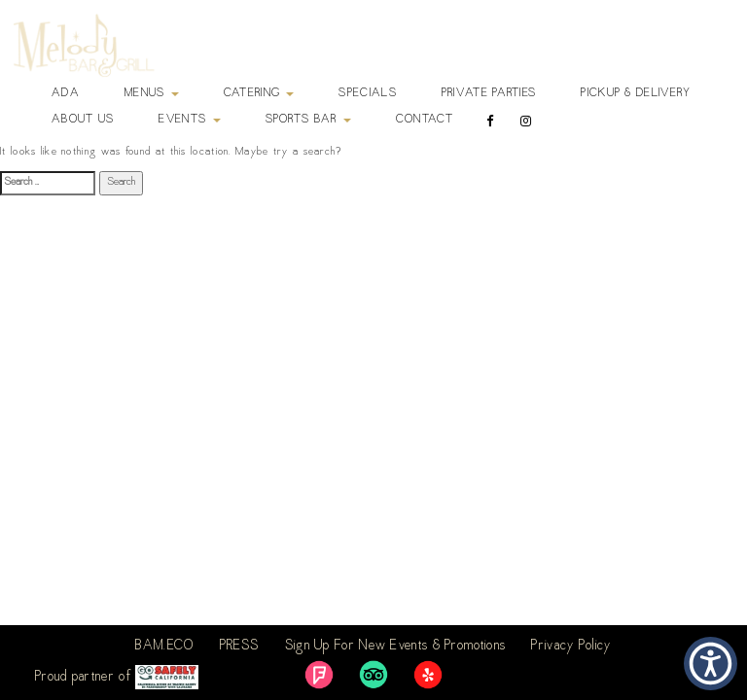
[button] (711, 664)
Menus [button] (152, 93)
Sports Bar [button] (308, 120)
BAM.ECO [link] (164, 647)
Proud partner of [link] (117, 677)
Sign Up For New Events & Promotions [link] (396, 647)
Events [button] (189, 120)
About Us (83, 120)
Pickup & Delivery (636, 93)
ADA (66, 93)
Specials (367, 93)
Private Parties (489, 93)
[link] (319, 675)
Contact (425, 120)
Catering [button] (259, 93)
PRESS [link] (240, 647)
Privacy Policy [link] (571, 647)
